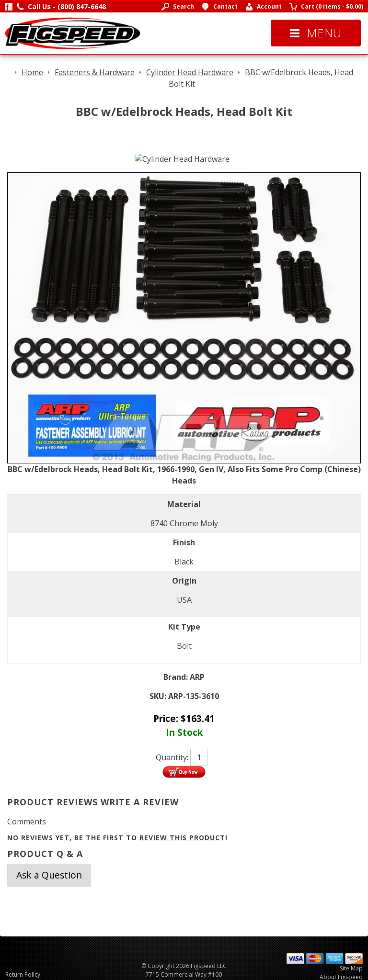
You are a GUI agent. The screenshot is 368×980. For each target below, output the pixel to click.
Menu (316, 33)
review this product (182, 838)
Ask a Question (49, 875)
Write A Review (140, 802)
